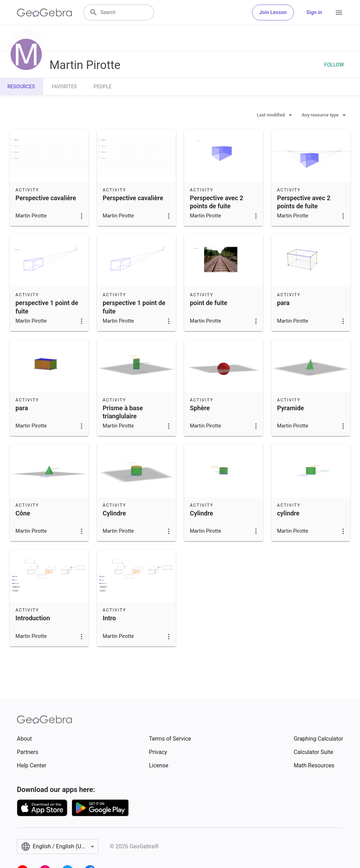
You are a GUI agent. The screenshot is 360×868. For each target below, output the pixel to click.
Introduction (33, 618)
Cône (23, 513)
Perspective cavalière (46, 198)
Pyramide (290, 408)
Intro (109, 618)
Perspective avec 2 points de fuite (217, 202)
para (283, 303)
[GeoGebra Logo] (44, 13)
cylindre (288, 513)
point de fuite (209, 303)
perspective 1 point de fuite (47, 307)
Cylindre (114, 513)
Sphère (200, 408)
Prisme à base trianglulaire (123, 412)
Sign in (314, 12)
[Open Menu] (339, 13)
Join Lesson (273, 12)
